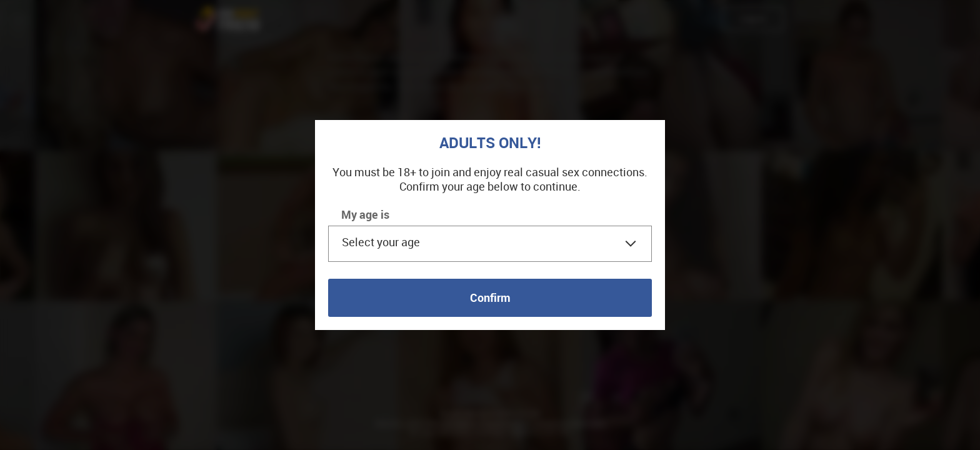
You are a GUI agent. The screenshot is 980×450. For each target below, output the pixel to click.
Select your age (381, 242)
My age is (365, 214)
